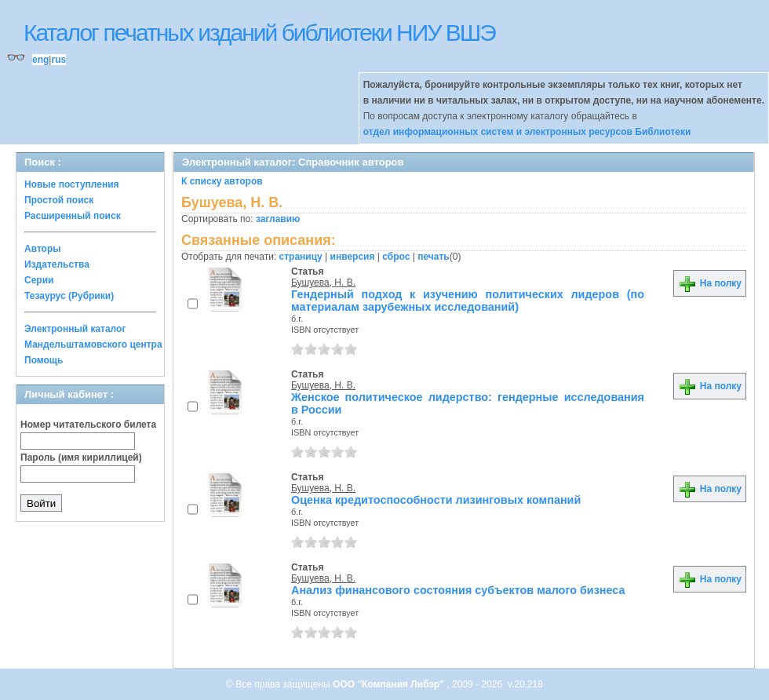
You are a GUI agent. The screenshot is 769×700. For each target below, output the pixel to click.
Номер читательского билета (88, 425)
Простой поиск (59, 200)
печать (434, 257)
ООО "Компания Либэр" (390, 684)
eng (40, 60)
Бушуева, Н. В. (323, 283)
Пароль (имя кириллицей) (81, 458)
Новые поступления (72, 184)
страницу (301, 257)
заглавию (278, 219)
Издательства (57, 264)
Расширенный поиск (73, 216)
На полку (710, 283)
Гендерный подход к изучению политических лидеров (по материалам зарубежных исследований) (468, 301)
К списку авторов (222, 181)
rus (58, 60)
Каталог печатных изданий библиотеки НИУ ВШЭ (259, 33)
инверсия (353, 257)
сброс (396, 257)
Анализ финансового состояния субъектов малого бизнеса (458, 590)
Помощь (44, 360)
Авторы (43, 249)
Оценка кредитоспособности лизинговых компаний (436, 500)
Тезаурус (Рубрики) (69, 296)
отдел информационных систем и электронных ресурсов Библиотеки (527, 132)
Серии (39, 280)
